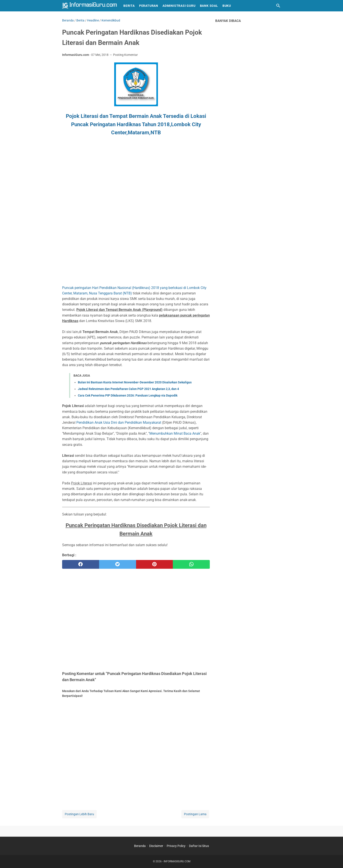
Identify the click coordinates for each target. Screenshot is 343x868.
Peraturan (149, 6)
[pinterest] (155, 564)
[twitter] (118, 564)
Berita (129, 6)
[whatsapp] (191, 564)
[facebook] (81, 564)
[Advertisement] (99, 183)
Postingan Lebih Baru (79, 814)
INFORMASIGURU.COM (177, 861)
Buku (227, 6)
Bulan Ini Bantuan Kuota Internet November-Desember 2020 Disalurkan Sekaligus (135, 382)
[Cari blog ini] (278, 6)
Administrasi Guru (179, 6)
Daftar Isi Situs (199, 846)
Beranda (140, 846)
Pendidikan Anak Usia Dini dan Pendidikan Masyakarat (119, 422)
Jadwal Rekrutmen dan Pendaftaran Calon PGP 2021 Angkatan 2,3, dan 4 (128, 389)
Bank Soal (209, 6)
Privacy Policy (176, 846)
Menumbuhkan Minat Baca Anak (175, 433)
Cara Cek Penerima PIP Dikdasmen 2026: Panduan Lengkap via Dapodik (128, 395)
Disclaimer (156, 846)
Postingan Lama (195, 814)
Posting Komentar (125, 55)
